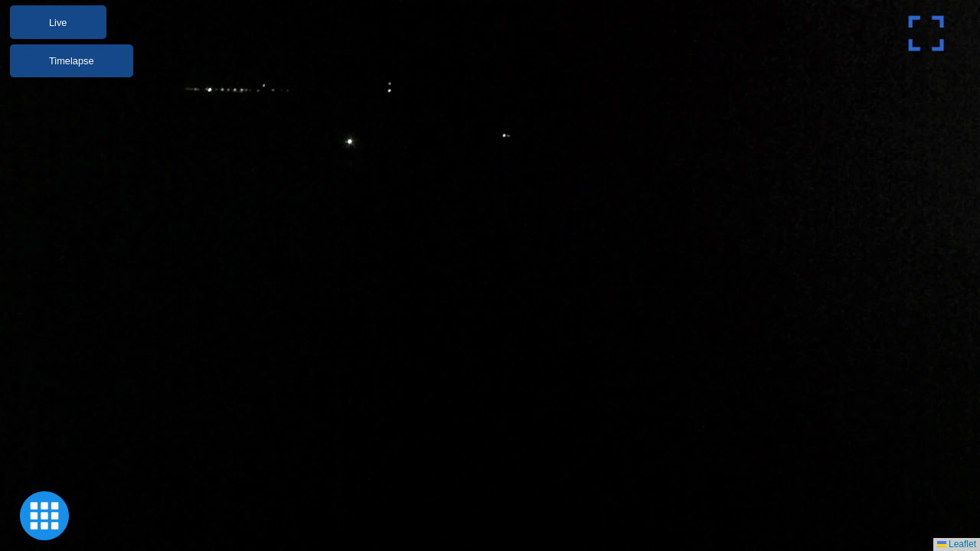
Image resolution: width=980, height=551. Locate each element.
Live (58, 23)
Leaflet (957, 544)
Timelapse (72, 61)
